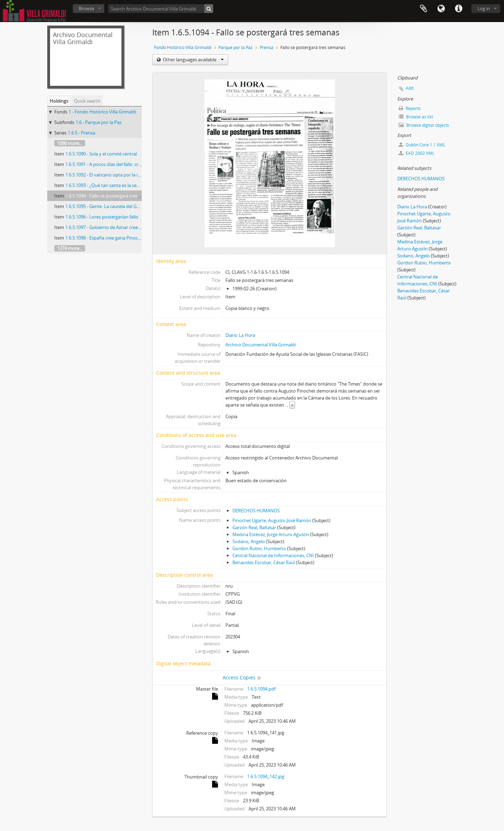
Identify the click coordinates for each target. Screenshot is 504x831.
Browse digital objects (424, 125)
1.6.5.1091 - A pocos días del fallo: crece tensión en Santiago (127, 164)
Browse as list (416, 117)
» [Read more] (292, 405)
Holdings (59, 101)
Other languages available (193, 60)
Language (441, 9)
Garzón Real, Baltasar (254, 527)
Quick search (87, 101)
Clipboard (423, 9)
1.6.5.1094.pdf (261, 689)
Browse (86, 8)
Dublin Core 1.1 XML (422, 145)
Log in (484, 8)
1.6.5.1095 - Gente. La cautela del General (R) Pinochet (121, 206)
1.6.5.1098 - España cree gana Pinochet (105, 238)
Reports (410, 108)
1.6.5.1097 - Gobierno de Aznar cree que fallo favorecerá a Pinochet (134, 227)
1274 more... (70, 248)
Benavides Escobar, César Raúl (264, 562)
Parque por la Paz (236, 47)
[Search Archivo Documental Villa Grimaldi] (161, 9)
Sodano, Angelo (249, 541)
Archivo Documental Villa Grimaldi (261, 345)
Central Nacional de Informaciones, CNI (273, 555)
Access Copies (239, 677)
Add (409, 88)
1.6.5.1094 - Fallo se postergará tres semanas (111, 196)
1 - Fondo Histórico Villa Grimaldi (102, 112)
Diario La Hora (240, 335)
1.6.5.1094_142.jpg (266, 776)
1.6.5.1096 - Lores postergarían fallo (102, 217)
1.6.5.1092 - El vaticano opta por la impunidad (112, 175)
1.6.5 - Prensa (82, 133)
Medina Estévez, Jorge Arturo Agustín (271, 534)
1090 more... (70, 143)
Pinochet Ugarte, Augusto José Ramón (272, 520)
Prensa (267, 47)
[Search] (209, 9)
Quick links (458, 9)
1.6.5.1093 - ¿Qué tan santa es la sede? (105, 185)
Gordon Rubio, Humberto (259, 548)
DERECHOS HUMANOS (256, 511)
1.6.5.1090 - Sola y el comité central (101, 154)
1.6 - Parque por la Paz (99, 122)
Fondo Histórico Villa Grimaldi (183, 47)
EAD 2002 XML (416, 153)
